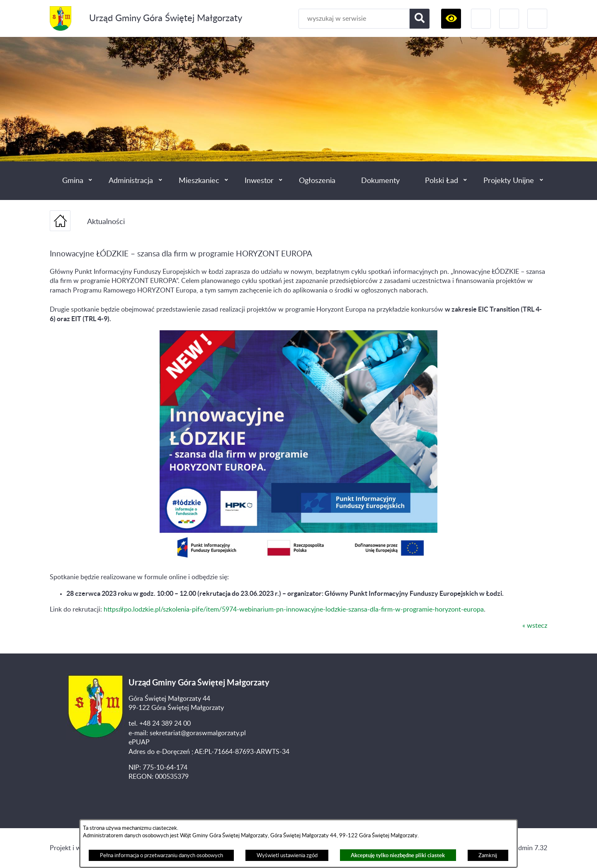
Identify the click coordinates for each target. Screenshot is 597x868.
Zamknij (488, 856)
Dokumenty (380, 181)
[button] (451, 19)
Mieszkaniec (199, 181)
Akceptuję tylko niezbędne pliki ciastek (398, 855)
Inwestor (259, 181)
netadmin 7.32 (526, 848)
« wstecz (535, 626)
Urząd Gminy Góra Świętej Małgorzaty (166, 18)
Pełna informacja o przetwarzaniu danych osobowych (161, 856)
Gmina (73, 181)
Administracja (131, 181)
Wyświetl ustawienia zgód (287, 856)
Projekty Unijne (509, 181)
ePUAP (139, 742)
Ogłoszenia (317, 181)
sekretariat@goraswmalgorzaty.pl (198, 733)
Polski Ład (442, 181)
